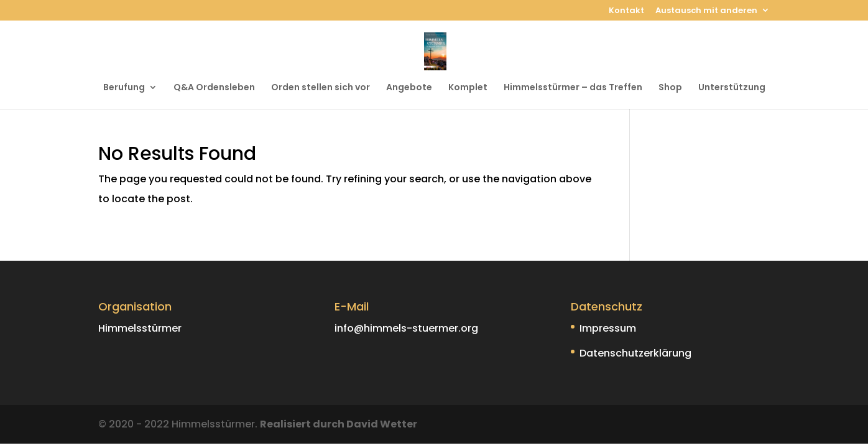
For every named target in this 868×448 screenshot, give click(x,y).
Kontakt (626, 11)
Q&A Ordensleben (214, 88)
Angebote (409, 88)
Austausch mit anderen (706, 11)
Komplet (468, 88)
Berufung (124, 88)
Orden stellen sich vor (321, 88)
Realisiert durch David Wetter (339, 424)
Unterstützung (732, 88)
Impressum (608, 328)
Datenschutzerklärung (635, 353)
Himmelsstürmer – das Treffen (573, 88)
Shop (670, 88)
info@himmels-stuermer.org (406, 328)
